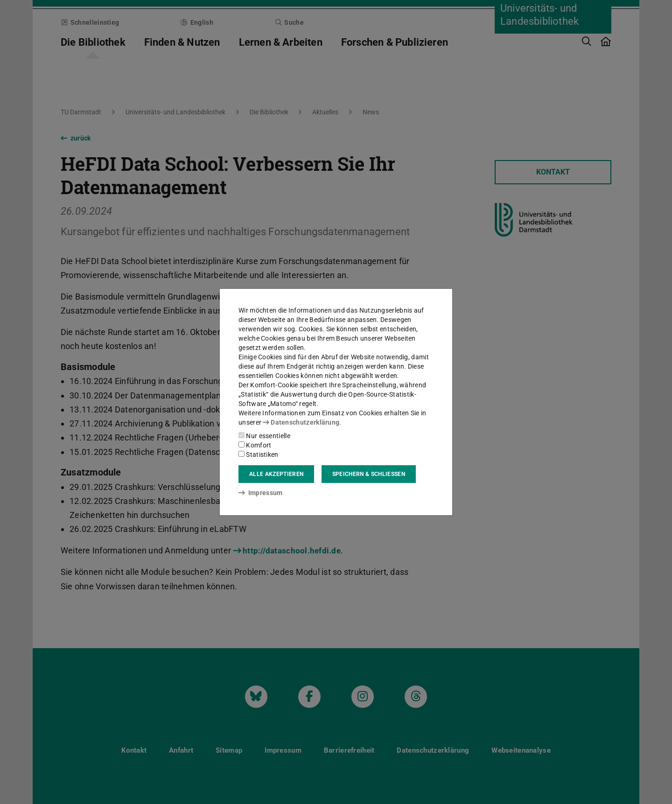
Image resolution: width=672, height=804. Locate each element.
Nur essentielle (264, 436)
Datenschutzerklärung (301, 422)
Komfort (255, 445)
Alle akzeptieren (276, 474)
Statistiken (259, 454)
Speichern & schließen (369, 474)
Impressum (261, 493)
